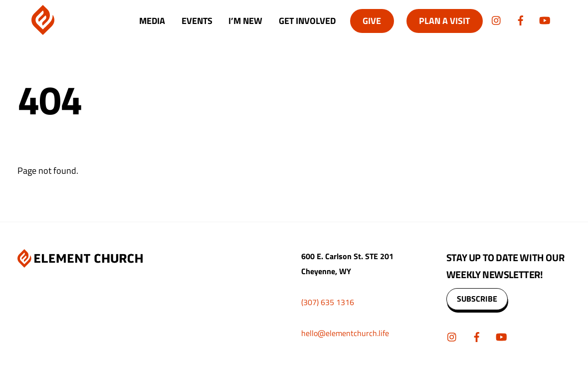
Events (197, 21)
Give (372, 21)
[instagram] (497, 19)
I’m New (245, 21)
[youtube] (545, 19)
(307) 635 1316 (328, 302)
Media (152, 21)
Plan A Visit (444, 21)
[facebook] (521, 19)
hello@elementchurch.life (345, 333)
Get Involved (307, 21)
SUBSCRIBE (477, 299)
